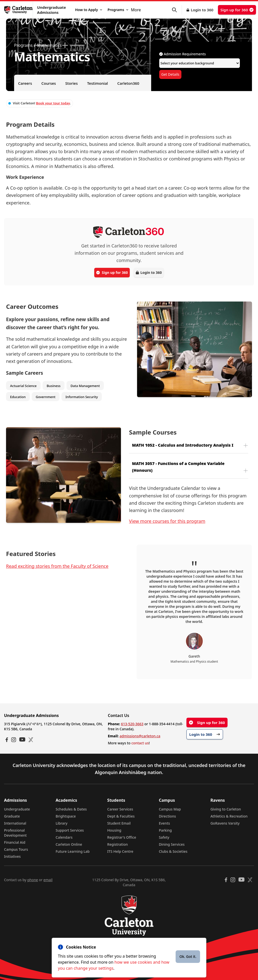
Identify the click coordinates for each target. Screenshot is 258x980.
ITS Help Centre (120, 851)
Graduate (12, 816)
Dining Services (172, 844)
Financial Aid (15, 842)
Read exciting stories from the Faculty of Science (57, 566)
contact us (140, 743)
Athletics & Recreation (229, 816)
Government (46, 397)
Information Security (82, 397)
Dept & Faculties (121, 816)
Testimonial (98, 83)
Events (164, 823)
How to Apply (89, 10)
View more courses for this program (167, 521)
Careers (25, 83)
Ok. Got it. (188, 956)
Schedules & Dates (71, 809)
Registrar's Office (122, 837)
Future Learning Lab (73, 851)
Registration (118, 844)
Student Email (119, 823)
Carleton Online (69, 844)
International (15, 823)
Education (18, 397)
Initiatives (12, 856)
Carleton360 (128, 83)
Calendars (64, 837)
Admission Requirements (183, 54)
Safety (164, 837)
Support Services (70, 830)
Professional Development (15, 833)
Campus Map (170, 809)
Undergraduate (17, 809)
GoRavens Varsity (225, 823)
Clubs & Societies (173, 851)
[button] (177, 10)
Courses (49, 83)
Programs (118, 10)
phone (33, 880)
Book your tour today (53, 103)
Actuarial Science (23, 386)
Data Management (85, 386)
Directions (167, 816)
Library (62, 823)
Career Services (120, 809)
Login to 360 (202, 10)
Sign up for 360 (237, 10)
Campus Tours (16, 849)
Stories (71, 83)
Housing (114, 830)
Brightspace (66, 816)
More (136, 10)
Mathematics (49, 45)
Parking (165, 830)
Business (54, 386)
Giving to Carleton (226, 809)
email (48, 880)
